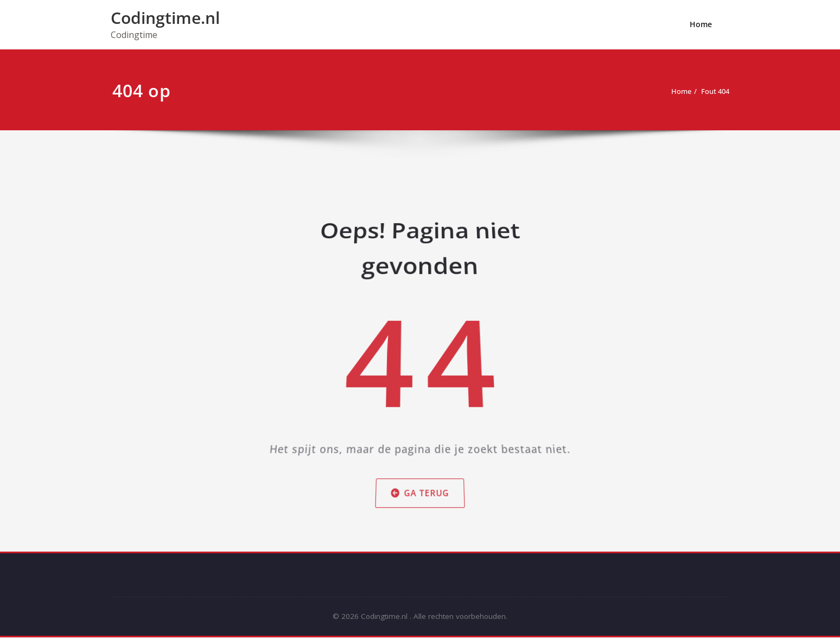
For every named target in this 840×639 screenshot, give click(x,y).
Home (701, 24)
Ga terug (420, 498)
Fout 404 (711, 91)
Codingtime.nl (165, 18)
